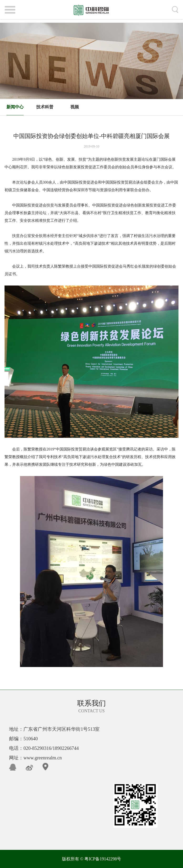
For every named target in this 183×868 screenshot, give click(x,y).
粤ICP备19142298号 (103, 859)
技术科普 (45, 107)
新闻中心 (15, 107)
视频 (75, 107)
